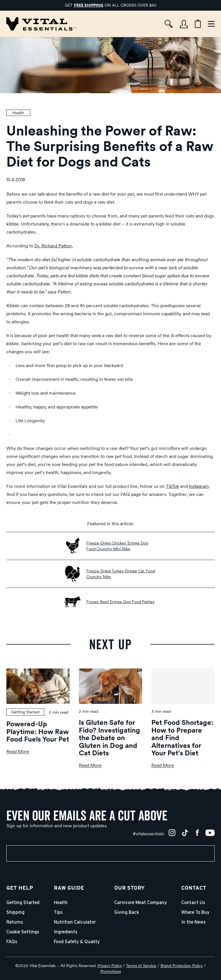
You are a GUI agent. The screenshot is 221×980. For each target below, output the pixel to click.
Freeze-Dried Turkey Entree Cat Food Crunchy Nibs (121, 574)
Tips (58, 912)
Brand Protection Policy (182, 966)
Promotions (111, 971)
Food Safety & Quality (77, 942)
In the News (194, 922)
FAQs (12, 942)
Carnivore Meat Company (141, 903)
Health (61, 903)
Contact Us (193, 903)
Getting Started (23, 903)
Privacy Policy (110, 966)
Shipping (15, 912)
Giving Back (127, 912)
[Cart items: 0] (198, 24)
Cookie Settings (23, 932)
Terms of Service (141, 966)
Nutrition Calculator (75, 922)
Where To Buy (195, 912)
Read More (18, 751)
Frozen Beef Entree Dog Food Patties (120, 602)
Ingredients (66, 932)
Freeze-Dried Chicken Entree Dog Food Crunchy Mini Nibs (117, 546)
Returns (15, 922)
